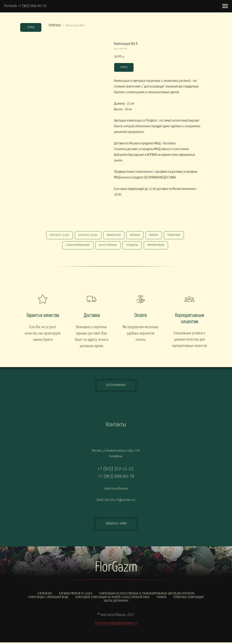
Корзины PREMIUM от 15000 (76, 595)
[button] (116, 526)
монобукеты (113, 236)
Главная (161, 599)
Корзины (135, 236)
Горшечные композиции (189, 599)
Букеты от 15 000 (57, 236)
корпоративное (157, 246)
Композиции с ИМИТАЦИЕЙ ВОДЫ (48, 599)
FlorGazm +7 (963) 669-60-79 (25, 6)
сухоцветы (133, 246)
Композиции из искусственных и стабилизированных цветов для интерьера (147, 595)
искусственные (108, 246)
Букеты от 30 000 (87, 236)
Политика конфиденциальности (116, 625)
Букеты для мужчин (116, 603)
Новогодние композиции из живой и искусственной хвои (113, 599)
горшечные (176, 236)
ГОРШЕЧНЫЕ (55, 25)
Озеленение (45, 595)
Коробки (155, 236)
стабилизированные (77, 246)
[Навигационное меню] (225, 6)
